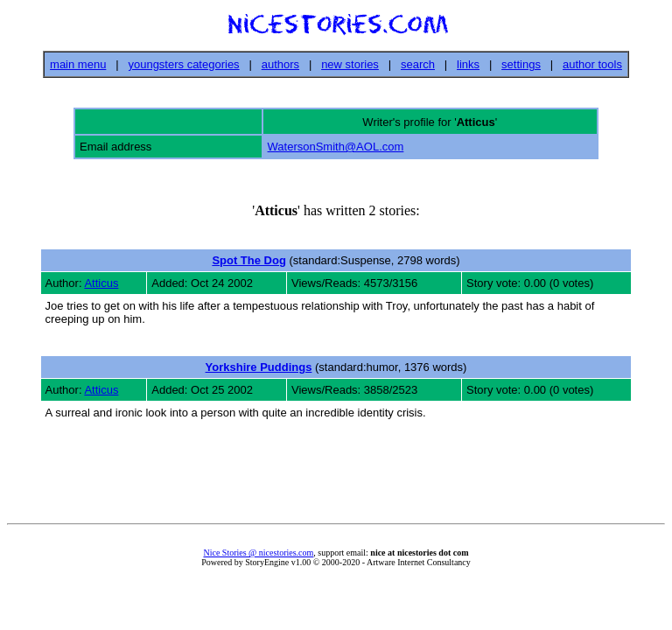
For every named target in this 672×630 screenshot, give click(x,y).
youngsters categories (183, 64)
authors (280, 64)
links (468, 64)
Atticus (101, 283)
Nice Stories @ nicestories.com (258, 553)
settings (521, 64)
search (418, 64)
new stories (350, 64)
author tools (592, 64)
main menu (78, 64)
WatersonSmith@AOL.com (336, 147)
